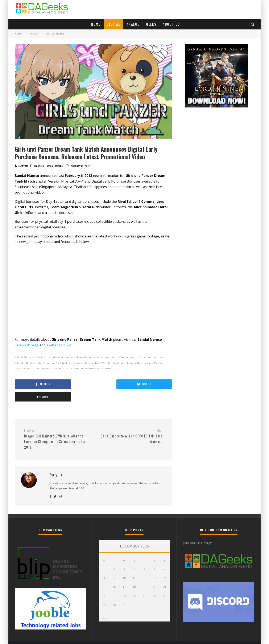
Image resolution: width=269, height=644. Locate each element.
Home (96, 24)
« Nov (103, 606)
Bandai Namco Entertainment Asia (142, 357)
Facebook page (27, 345)
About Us (171, 24)
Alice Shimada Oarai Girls (33, 357)
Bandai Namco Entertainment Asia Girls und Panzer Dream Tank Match (63, 363)
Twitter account (59, 345)
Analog (133, 24)
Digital (113, 24)
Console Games (44, 166)
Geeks (151, 24)
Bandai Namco (64, 357)
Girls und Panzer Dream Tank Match (138, 363)
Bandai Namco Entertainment (96, 357)
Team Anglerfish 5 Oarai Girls (92, 368)
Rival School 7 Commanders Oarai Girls (42, 368)
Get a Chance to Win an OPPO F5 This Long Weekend (129, 424)
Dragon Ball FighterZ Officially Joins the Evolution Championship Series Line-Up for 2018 (57, 427)
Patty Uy (21, 166)
